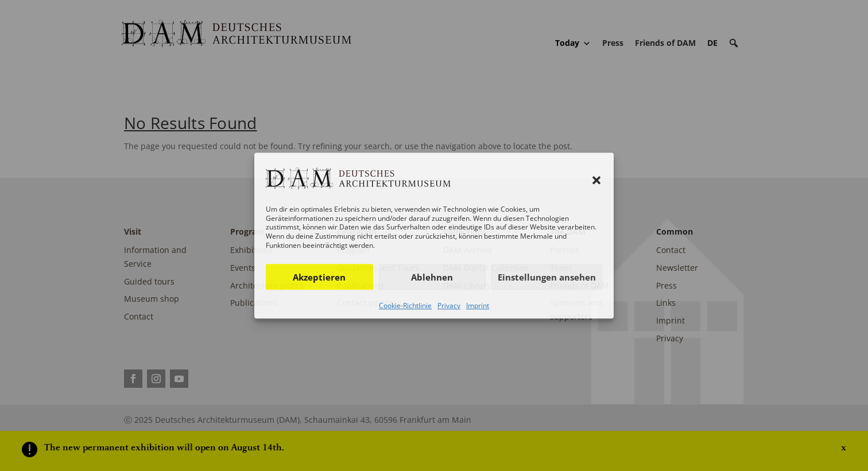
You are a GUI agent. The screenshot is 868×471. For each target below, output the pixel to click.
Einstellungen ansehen (547, 277)
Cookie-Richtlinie (405, 305)
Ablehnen (432, 277)
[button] (596, 180)
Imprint (478, 305)
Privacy (449, 305)
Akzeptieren (319, 277)
